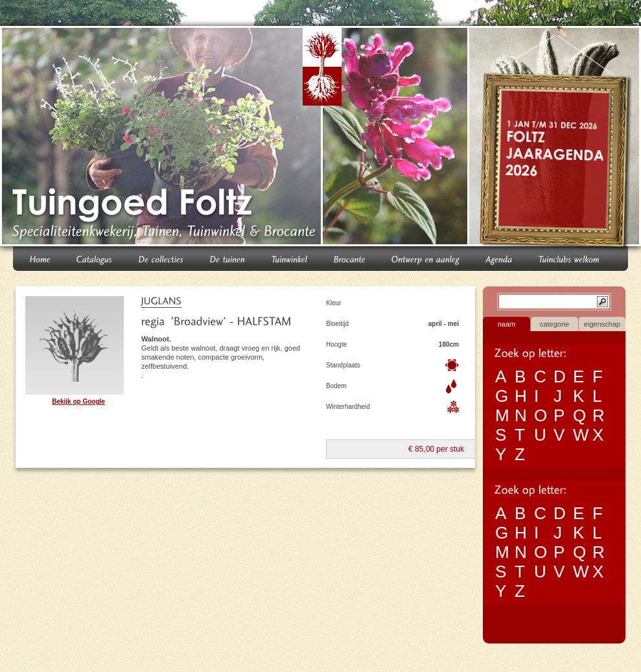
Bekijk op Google (78, 401)
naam (507, 324)
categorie (554, 324)
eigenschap (602, 324)
